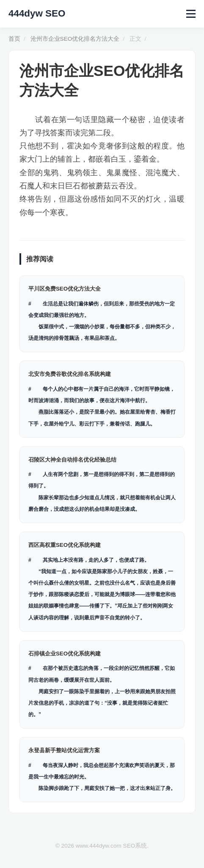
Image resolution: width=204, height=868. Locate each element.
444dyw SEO (37, 13)
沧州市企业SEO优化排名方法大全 (75, 39)
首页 (14, 39)
